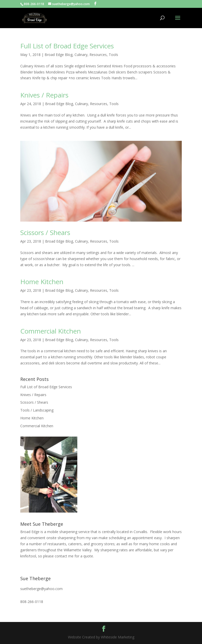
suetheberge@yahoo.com (41, 589)
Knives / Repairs (44, 95)
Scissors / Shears (45, 232)
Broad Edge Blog (59, 55)
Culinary (81, 55)
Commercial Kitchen (51, 331)
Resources (98, 55)
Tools (113, 55)
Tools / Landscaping (37, 410)
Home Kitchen (42, 282)
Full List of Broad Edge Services (67, 46)
